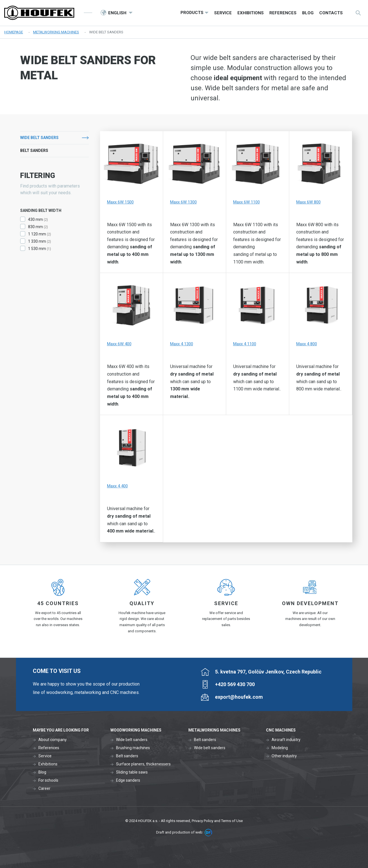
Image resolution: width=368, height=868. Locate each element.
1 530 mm (37, 249)
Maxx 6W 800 (308, 202)
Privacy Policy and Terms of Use (217, 821)
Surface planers (130, 764)
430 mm (35, 219)
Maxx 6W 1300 (183, 202)
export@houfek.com (239, 697)
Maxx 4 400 (117, 486)
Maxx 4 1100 (245, 344)
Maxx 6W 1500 (120, 202)
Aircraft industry (286, 740)
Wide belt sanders (39, 138)
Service (45, 756)
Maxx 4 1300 (182, 344)
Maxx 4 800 (307, 344)
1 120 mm (37, 234)
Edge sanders (128, 780)
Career (44, 788)
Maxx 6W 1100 (247, 202)
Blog (42, 772)
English (118, 13)
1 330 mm (37, 241)
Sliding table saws (132, 772)
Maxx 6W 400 (119, 344)
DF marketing (208, 833)
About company (53, 740)
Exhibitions (48, 764)
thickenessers (158, 764)
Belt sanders (34, 151)
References (49, 748)
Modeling (280, 748)
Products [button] (192, 13)
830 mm (35, 227)
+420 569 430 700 (235, 684)
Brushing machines (133, 748)
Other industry (284, 756)
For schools (48, 780)
